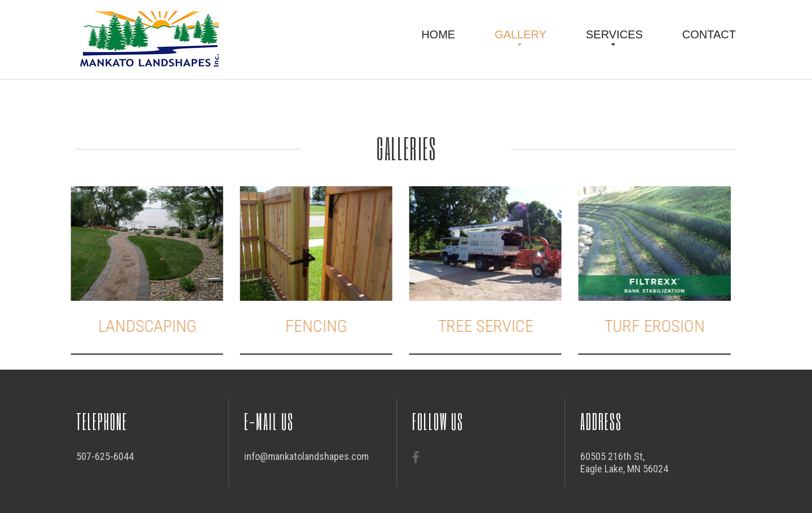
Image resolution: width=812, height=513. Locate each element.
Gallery (520, 34)
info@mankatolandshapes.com (306, 456)
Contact (709, 34)
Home (438, 34)
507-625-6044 (105, 456)
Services (614, 34)
